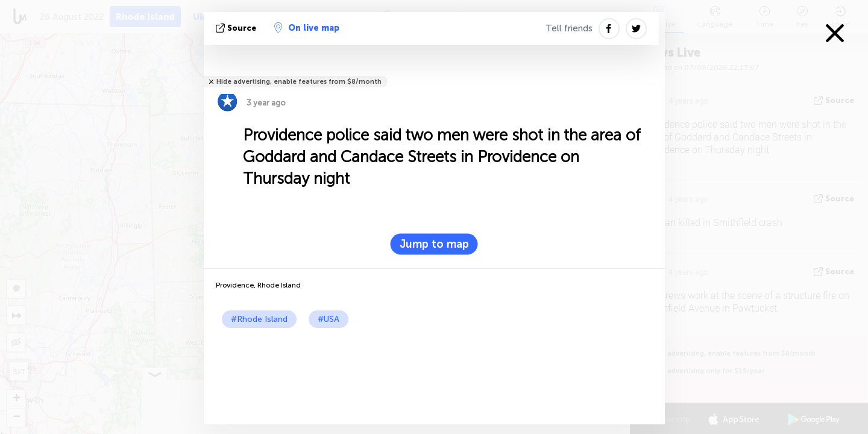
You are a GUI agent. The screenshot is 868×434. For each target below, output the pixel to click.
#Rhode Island (259, 319)
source (237, 28)
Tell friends (569, 28)
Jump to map (434, 244)
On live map (307, 28)
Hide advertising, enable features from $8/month (299, 82)
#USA (329, 319)
